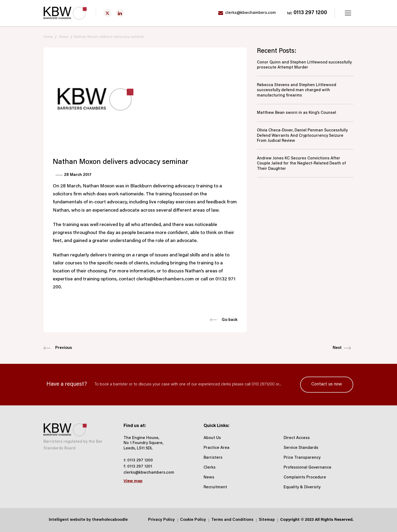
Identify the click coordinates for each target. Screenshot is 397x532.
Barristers (213, 458)
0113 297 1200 (307, 13)
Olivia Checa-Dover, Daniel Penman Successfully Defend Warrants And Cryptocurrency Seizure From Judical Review (302, 136)
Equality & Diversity (302, 487)
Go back (224, 320)
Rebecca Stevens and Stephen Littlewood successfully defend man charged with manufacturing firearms (297, 90)
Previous (58, 348)
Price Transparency (302, 458)
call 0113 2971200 (260, 384)
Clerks (210, 468)
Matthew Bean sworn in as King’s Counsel (297, 113)
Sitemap (267, 520)
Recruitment (215, 487)
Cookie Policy (193, 520)
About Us (212, 438)
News (64, 37)
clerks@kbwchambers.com (247, 13)
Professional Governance (307, 468)
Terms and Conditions (232, 520)
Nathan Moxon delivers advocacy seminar (109, 37)
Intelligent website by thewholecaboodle (88, 520)
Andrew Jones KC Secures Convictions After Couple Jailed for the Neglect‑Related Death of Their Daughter (301, 164)
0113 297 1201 (140, 467)
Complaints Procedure (305, 477)
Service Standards (301, 448)
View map (133, 481)
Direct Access (297, 438)
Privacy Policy (161, 520)
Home (48, 37)
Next (342, 348)
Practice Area (217, 448)
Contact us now (327, 384)
